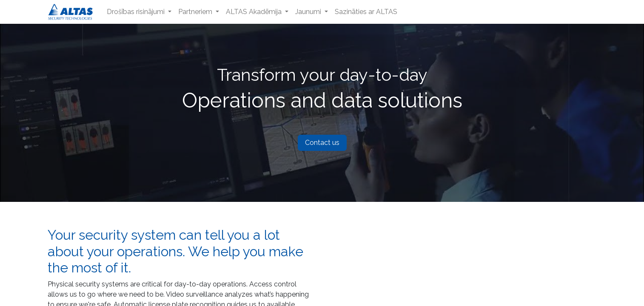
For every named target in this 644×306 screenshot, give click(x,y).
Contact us (322, 143)
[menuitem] (139, 12)
